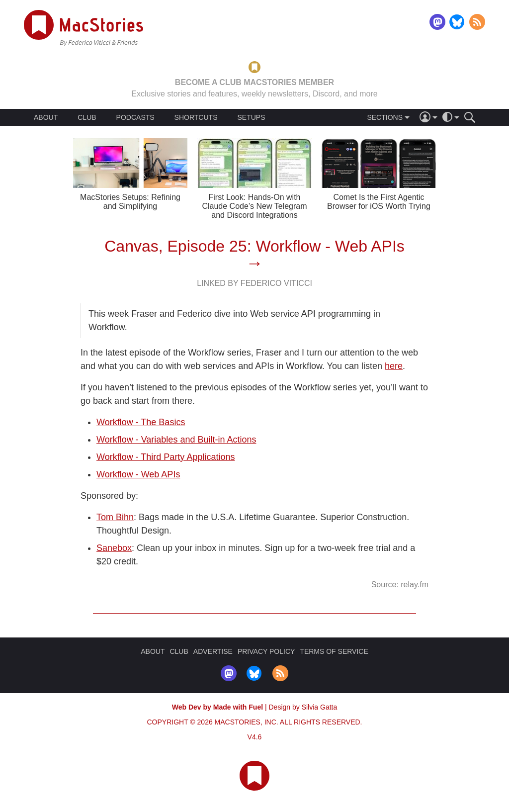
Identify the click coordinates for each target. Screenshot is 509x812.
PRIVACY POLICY (266, 651)
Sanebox (114, 548)
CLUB (87, 117)
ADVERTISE (213, 651)
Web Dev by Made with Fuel (217, 707)
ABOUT (46, 117)
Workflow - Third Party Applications (166, 457)
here (394, 366)
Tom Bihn (115, 517)
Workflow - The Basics (141, 422)
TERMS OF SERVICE (334, 651)
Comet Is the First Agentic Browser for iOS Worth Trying (379, 202)
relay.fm (415, 585)
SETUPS (251, 117)
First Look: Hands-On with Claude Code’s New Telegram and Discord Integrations (254, 206)
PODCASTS (135, 117)
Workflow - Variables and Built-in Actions (176, 440)
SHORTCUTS (196, 117)
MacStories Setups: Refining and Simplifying (130, 202)
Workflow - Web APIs (138, 474)
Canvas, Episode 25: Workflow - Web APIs (254, 246)
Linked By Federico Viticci (254, 283)
